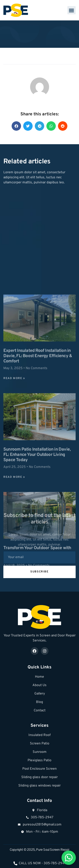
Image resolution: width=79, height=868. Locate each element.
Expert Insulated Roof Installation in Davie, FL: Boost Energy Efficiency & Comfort (38, 480)
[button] (72, 10)
